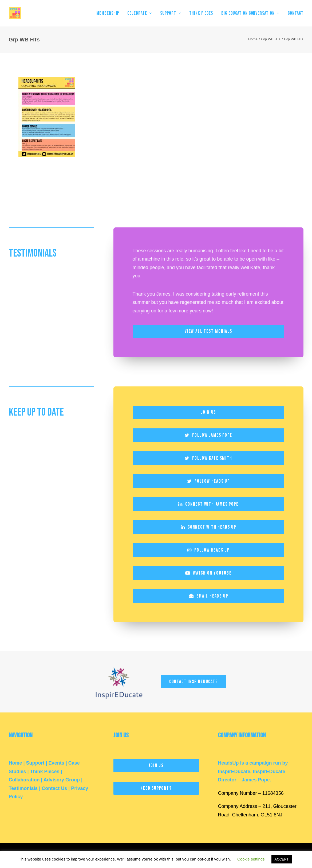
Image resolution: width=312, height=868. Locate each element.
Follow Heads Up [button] (208, 481)
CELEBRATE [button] (140, 13)
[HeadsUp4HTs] (15, 13)
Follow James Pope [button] (208, 435)
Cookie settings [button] (251, 859)
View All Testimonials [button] (208, 331)
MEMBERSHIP (108, 13)
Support (35, 763)
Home (253, 39)
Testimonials (23, 788)
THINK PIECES (201, 13)
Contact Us (54, 788)
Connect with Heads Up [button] (208, 527)
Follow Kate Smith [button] (208, 458)
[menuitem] (110, 13)
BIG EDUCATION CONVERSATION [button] (250, 13)
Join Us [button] (208, 412)
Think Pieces (45, 771)
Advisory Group (62, 780)
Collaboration (24, 780)
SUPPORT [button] (171, 13)
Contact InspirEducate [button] (193, 681)
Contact (295, 13)
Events (56, 763)
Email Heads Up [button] (208, 596)
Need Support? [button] (156, 788)
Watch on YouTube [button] (208, 573)
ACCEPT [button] (282, 859)
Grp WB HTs (271, 39)
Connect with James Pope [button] (208, 504)
